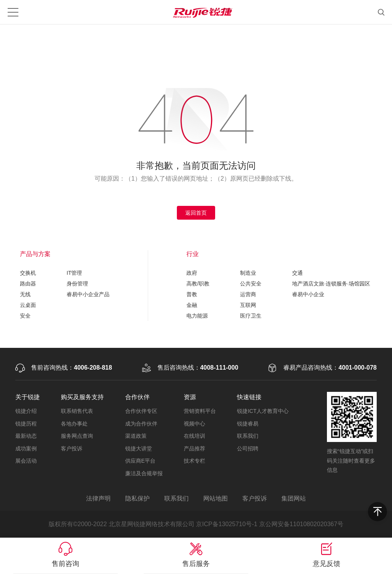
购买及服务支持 (82, 397)
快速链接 (249, 397)
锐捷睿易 (248, 424)
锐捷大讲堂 (139, 448)
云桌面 (28, 305)
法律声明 (98, 498)
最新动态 (26, 436)
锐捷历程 (26, 424)
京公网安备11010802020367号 (301, 524)
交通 (297, 273)
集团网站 (294, 498)
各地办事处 (74, 424)
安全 (25, 316)
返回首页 (196, 213)
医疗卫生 (251, 316)
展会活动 (26, 461)
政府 (192, 273)
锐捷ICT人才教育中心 (263, 411)
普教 (192, 294)
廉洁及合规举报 (144, 473)
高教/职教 (198, 284)
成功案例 (26, 448)
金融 (192, 305)
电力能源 (197, 316)
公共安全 (251, 284)
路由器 (28, 284)
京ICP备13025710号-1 (227, 524)
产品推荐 (194, 448)
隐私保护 (137, 498)
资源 (190, 397)
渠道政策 (136, 436)
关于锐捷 (28, 397)
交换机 (28, 273)
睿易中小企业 (308, 294)
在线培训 (194, 436)
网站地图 (216, 498)
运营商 (248, 294)
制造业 (248, 273)
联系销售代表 (77, 411)
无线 (25, 294)
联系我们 (248, 436)
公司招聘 (248, 448)
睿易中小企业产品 (88, 294)
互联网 (248, 305)
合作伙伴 (137, 397)
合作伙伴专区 (141, 411)
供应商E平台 (140, 461)
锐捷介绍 (26, 411)
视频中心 (194, 424)
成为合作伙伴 (141, 424)
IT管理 (74, 273)
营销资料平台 (200, 411)
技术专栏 (194, 461)
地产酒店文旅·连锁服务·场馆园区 (331, 284)
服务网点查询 (77, 436)
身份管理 (77, 284)
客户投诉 (72, 448)
